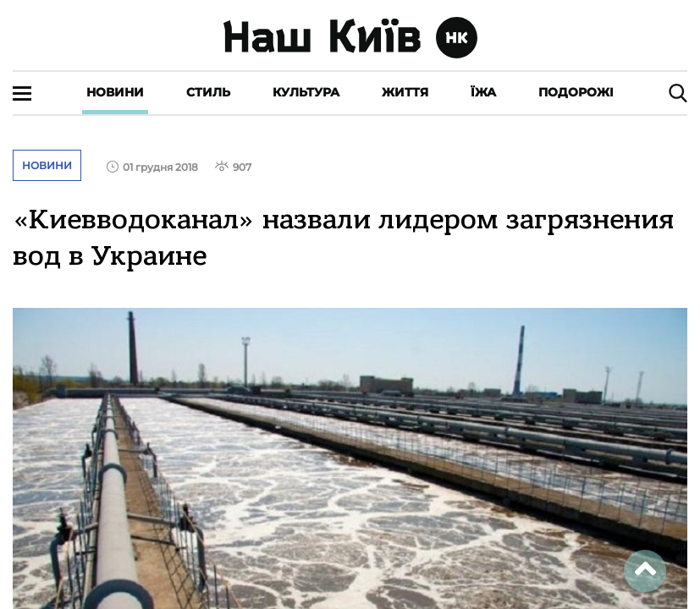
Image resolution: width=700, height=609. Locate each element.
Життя (405, 92)
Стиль (208, 92)
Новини (115, 92)
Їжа (483, 92)
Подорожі (576, 92)
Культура (306, 92)
